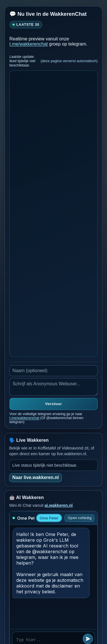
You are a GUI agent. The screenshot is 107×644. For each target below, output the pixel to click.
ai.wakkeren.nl (58, 505)
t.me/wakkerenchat (29, 44)
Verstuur (53, 404)
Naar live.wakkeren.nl (36, 477)
